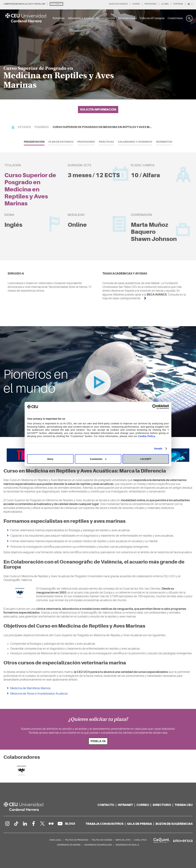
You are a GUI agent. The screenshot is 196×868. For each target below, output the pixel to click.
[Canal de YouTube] (60, 823)
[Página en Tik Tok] (16, 823)
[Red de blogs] (70, 824)
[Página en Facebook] (34, 823)
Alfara (151, 175)
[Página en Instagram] (7, 823)
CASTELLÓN (39, 4)
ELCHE (28, 4)
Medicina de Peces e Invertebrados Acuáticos (39, 694)
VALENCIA (20, 4)
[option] (98, 50)
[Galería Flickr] (51, 823)
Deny (50, 459)
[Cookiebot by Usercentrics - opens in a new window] (155, 407)
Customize (98, 459)
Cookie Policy (147, 436)
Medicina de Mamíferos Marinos (30, 688)
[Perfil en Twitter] (42, 823)
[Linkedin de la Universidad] (25, 823)
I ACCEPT (146, 459)
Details (158, 449)
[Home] (13, 127)
